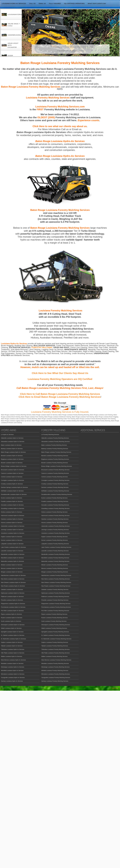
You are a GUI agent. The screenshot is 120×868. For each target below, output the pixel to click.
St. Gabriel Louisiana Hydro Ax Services (13, 635)
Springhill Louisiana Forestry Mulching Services (55, 632)
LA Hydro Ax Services (7, 435)
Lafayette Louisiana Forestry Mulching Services (55, 544)
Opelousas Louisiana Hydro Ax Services (13, 593)
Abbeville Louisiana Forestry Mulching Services (55, 438)
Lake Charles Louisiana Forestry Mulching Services (56, 547)
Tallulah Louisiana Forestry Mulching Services (55, 646)
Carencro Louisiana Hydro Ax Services (12, 473)
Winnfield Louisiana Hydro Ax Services (12, 670)
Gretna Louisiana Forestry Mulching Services (54, 512)
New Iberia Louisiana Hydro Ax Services (13, 579)
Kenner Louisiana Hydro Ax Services (12, 540)
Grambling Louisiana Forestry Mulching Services (56, 508)
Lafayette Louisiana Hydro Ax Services (12, 544)
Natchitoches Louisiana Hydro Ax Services (13, 575)
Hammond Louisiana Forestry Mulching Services (56, 516)
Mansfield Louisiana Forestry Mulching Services (55, 558)
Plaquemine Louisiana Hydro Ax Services (13, 604)
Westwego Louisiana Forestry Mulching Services (56, 667)
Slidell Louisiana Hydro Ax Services (11, 628)
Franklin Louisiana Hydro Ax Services (12, 501)
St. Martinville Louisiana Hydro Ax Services (13, 639)
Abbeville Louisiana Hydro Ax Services (12, 438)
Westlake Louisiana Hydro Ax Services (12, 663)
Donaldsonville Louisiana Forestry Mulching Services (57, 494)
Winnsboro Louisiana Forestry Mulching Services (56, 674)
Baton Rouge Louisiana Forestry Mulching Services (56, 452)
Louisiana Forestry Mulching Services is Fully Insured (60, 412)
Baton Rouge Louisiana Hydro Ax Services (13, 452)
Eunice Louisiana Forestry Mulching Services (54, 498)
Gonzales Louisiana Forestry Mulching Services (55, 505)
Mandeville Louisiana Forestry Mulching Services (56, 554)
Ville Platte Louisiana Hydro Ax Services (13, 653)
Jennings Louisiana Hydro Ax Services (12, 530)
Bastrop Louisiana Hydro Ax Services (12, 449)
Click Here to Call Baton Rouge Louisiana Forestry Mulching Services (60, 394)
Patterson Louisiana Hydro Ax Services (12, 597)
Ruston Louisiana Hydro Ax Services (12, 618)
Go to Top (115, 688)
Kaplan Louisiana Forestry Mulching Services (54, 537)
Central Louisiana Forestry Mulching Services (55, 477)
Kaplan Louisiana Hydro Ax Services (12, 537)
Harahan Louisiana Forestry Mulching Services (55, 519)
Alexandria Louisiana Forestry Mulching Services (56, 442)
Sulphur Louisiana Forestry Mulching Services (55, 642)
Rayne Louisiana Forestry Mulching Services (54, 614)
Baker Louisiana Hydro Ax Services (11, 445)
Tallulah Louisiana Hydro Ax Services (12, 646)
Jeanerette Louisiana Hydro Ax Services (13, 526)
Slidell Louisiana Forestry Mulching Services (54, 628)
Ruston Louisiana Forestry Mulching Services (55, 618)
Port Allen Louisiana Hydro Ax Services (12, 611)
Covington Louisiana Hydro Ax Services (13, 480)
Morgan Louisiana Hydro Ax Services (12, 572)
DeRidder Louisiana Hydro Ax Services (12, 491)
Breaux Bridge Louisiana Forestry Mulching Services (57, 466)
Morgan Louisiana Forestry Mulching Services (55, 572)
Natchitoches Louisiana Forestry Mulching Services (56, 575)
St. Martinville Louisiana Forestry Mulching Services (56, 639)
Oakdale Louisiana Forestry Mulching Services (55, 589)
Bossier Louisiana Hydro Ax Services (12, 463)
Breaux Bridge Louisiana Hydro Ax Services (14, 466)
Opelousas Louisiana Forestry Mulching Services (56, 593)
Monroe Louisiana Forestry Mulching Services (55, 568)
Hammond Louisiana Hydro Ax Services (13, 516)
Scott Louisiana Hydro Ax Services (11, 621)
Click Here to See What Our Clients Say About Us (60, 373)
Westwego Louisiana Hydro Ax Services (13, 667)
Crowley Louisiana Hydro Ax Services (12, 484)
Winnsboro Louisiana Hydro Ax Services (13, 674)
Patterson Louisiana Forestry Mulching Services (55, 597)
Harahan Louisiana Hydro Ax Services (12, 519)
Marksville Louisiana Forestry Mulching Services (55, 561)
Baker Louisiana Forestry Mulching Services (54, 445)
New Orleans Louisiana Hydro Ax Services (13, 582)
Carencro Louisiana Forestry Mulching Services (55, 473)
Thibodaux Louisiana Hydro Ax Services (13, 649)
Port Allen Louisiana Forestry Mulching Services (55, 611)
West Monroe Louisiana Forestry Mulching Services (56, 660)
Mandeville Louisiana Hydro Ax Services (13, 554)
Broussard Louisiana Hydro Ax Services (13, 470)
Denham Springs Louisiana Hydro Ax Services (14, 487)
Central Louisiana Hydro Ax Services (12, 477)
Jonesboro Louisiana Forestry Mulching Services (56, 533)
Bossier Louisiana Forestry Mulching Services (55, 463)
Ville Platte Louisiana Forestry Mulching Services (56, 653)
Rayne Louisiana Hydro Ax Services (11, 614)
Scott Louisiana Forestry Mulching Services (54, 621)
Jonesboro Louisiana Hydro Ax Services (13, 533)
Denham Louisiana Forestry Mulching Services (55, 487)
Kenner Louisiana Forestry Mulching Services (55, 540)
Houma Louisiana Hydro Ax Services (12, 523)
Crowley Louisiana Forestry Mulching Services (55, 484)
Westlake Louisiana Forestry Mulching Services (55, 663)
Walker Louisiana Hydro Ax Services (12, 656)
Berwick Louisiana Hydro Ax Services (12, 456)
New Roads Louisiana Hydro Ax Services (13, 586)
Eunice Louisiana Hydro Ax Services (12, 498)
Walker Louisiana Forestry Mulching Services (54, 656)
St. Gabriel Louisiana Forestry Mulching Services (56, 635)
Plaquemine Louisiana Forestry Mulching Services (56, 604)
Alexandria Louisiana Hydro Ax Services (13, 442)
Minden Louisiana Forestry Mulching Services (55, 565)
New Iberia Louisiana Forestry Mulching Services (56, 579)
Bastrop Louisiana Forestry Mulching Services (55, 449)
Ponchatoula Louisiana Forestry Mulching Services (56, 607)
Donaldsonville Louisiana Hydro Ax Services (14, 494)
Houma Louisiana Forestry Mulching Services (55, 523)
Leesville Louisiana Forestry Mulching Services (55, 551)
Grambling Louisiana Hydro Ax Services (13, 508)
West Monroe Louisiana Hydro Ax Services (13, 660)
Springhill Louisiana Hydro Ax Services (12, 632)
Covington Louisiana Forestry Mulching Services (55, 480)
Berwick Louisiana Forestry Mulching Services (55, 456)
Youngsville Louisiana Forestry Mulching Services (56, 678)
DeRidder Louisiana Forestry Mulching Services (55, 491)
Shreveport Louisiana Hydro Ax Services (13, 625)
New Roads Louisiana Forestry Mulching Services (56, 586)
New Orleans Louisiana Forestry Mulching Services (56, 582)
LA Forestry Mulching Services (50, 435)
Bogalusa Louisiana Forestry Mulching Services (55, 459)
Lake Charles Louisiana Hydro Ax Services (13, 547)
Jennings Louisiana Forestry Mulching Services (55, 530)
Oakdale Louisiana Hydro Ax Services (12, 589)
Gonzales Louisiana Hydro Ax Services (12, 505)
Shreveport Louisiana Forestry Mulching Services (56, 625)
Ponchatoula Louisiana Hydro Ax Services (13, 607)
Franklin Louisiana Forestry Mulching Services (55, 501)
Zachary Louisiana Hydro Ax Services (12, 681)
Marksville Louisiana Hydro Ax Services (12, 561)
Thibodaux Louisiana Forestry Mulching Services (56, 649)
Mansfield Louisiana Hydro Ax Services (12, 558)
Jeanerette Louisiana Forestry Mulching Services (56, 526)
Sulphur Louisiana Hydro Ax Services (12, 642)
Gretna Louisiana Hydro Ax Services (12, 512)
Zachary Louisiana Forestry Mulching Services (55, 681)
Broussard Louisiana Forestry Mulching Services (55, 470)
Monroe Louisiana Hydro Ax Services (12, 568)
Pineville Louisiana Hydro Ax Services (12, 600)
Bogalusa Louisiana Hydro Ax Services (12, 459)
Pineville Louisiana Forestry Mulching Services (55, 600)
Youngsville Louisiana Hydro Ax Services (13, 678)
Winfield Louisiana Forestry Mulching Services (55, 670)
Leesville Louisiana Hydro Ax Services (12, 551)
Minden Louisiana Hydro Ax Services (12, 565)
